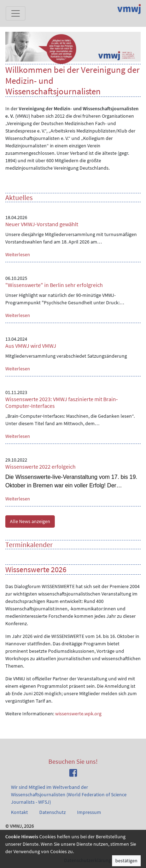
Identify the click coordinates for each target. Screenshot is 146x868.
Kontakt (19, 812)
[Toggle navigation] (16, 13)
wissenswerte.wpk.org (78, 714)
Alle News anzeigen (30, 521)
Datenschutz (52, 812)
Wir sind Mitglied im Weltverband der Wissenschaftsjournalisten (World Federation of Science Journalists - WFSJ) (69, 794)
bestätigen (126, 861)
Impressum (89, 812)
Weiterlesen (18, 254)
